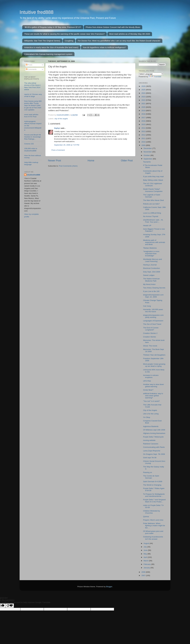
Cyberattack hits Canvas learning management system (48, 54)
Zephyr (57, 128)
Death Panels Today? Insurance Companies (153, 190)
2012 (144, 135)
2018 (144, 114)
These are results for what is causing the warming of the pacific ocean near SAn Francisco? (64, 34)
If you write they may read (153, 176)
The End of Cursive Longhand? (151, 329)
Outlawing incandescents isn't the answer (153, 538)
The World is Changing (152, 485)
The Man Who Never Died (153, 200)
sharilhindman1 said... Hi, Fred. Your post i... (153, 221)
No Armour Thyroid (151, 216)
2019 (144, 111)
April (146, 557)
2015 (144, 124)
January (147, 568)
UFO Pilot (147, 381)
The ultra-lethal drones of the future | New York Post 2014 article (32, 86)
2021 (144, 104)
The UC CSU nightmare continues (153, 185)
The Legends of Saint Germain (152, 196)
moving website (149, 440)
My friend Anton (149, 284)
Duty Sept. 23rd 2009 (152, 272)
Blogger (109, 587)
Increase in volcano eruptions (151, 376)
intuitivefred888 (33, 175)
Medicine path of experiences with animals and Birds (154, 242)
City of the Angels (150, 410)
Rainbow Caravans (151, 444)
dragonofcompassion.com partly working (153, 316)
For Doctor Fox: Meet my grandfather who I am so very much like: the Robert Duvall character (119, 41)
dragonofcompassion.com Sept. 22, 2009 (153, 296)
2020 (144, 107)
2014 (144, 128)
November (148, 152)
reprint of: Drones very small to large (33, 95)
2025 (144, 90)
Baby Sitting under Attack (153, 180)
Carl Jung (147, 306)
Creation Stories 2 (150, 333)
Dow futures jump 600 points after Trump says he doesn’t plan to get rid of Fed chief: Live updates (33, 105)
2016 (144, 121)
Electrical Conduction (152, 268)
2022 (144, 100)
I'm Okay (147, 417)
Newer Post (55, 161)
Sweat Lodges (149, 275)
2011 (144, 138)
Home (91, 161)
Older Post (127, 161)
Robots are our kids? (151, 204)
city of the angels (61, 119)
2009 (144, 145)
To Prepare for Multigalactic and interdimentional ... (154, 495)
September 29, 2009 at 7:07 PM (67, 145)
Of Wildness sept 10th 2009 (154, 430)
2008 (144, 572)
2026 (144, 86)
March (146, 561)
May (145, 554)
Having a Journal (150, 265)
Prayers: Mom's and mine (153, 520)
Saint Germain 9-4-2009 (153, 482)
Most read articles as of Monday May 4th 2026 (130, 34)
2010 (144, 142)
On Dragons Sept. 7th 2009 (154, 454)
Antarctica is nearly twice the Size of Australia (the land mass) (51, 47)
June (146, 550)
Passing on (148, 472)
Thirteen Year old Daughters (154, 355)
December (148, 148)
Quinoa (146, 517)
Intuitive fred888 (37, 12)
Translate (155, 77)
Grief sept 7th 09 (150, 458)
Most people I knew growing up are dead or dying (154, 365)
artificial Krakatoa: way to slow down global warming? (153, 396)
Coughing (69, 41)
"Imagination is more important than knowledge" (151, 254)
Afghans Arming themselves (154, 433)
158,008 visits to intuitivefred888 (31, 150)
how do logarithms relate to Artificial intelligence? (104, 47)
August (147, 543)
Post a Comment (58, 150)
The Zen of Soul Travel (152, 324)
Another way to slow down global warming (154, 385)
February (147, 564)
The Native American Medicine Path (151, 280)
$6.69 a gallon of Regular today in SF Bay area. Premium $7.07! (53, 27)
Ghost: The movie (150, 346)
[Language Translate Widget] (151, 74)
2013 (144, 131)
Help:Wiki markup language (31, 163)
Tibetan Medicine (150, 248)
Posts (29, 65)
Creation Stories (150, 337)
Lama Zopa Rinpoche (152, 451)
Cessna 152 (29, 144)
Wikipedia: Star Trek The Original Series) (42, 41)
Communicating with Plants (154, 447)
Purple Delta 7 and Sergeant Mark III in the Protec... (154, 501)
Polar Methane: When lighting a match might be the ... (154, 526)
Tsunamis (147, 162)
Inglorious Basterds (151, 426)
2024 (144, 93)
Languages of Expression (153, 321)
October (147, 155)
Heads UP (147, 226)
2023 (144, 97)
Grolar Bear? (148, 390)
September (148, 159)
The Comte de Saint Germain (151, 477)
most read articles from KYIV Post (31, 116)
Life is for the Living (151, 414)
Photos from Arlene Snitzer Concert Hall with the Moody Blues (113, 27)
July (145, 547)
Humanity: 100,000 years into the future (153, 311)
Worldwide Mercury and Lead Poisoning (153, 260)
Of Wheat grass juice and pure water (153, 532)
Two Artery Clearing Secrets (154, 288)
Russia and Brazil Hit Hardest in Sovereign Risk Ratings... (33, 137)
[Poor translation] (10, 606)
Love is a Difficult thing (152, 213)
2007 (144, 575)
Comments (31, 69)
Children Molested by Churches (152, 512)
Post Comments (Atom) (68, 166)
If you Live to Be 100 (151, 291)
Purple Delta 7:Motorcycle (153, 437)
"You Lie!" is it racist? (151, 401)
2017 (144, 118)
